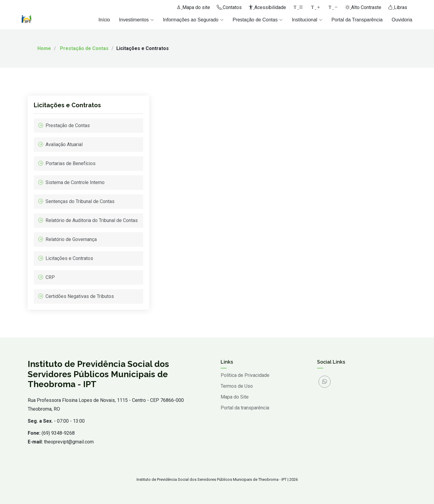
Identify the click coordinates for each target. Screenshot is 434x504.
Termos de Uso (237, 386)
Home (44, 48)
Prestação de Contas (84, 48)
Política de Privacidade (245, 375)
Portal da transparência (245, 408)
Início (104, 20)
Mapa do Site (235, 397)
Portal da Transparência (357, 20)
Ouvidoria (402, 20)
